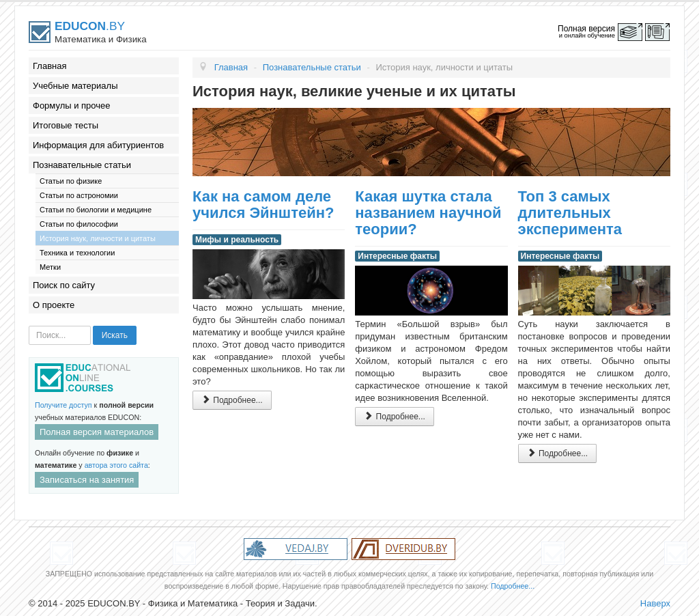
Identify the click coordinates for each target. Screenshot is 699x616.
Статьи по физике (71, 181)
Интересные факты (397, 256)
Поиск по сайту (64, 285)
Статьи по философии (79, 224)
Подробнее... (232, 400)
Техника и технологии (77, 253)
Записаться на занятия (87, 480)
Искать (115, 335)
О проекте (54, 305)
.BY (90, 26)
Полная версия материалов (97, 432)
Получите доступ (63, 405)
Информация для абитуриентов (98, 145)
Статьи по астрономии (79, 195)
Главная (49, 66)
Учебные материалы (75, 86)
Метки (50, 267)
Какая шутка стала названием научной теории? (428, 213)
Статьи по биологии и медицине (96, 210)
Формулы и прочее (72, 106)
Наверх (655, 603)
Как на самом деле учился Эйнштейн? (263, 205)
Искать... (29, 326)
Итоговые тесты (66, 125)
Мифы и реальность (237, 240)
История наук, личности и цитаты (98, 238)
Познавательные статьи (82, 165)
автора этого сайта (116, 465)
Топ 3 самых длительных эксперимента (570, 213)
